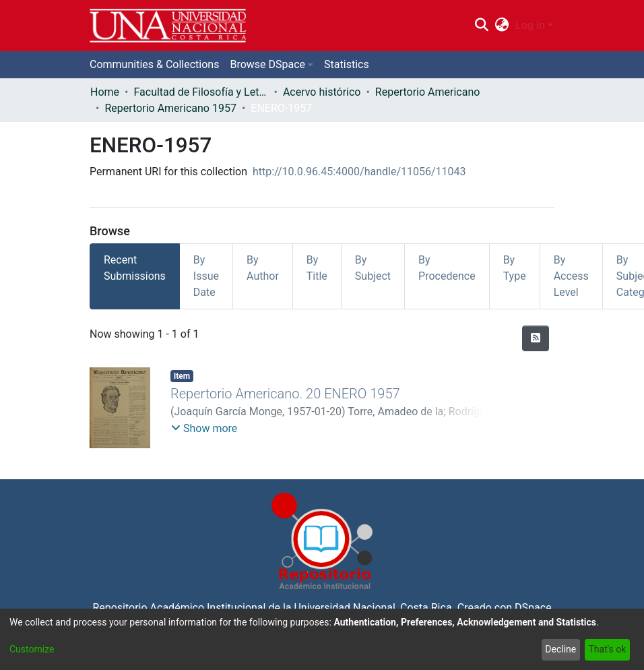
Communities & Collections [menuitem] (154, 64)
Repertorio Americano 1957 (170, 108)
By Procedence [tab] (447, 268)
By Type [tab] (515, 268)
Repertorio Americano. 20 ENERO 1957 (285, 394)
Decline (560, 649)
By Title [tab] (317, 268)
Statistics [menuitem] (347, 64)
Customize (32, 649)
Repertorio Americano (428, 92)
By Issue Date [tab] (206, 276)
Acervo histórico (322, 92)
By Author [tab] (263, 268)
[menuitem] (502, 26)
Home (105, 92)
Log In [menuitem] (530, 25)
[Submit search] (481, 26)
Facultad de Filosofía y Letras (201, 92)
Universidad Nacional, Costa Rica (373, 608)
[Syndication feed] (536, 338)
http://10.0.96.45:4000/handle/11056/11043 (359, 172)
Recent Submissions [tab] (135, 268)
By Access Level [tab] (571, 276)
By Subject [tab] (373, 268)
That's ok (607, 649)
